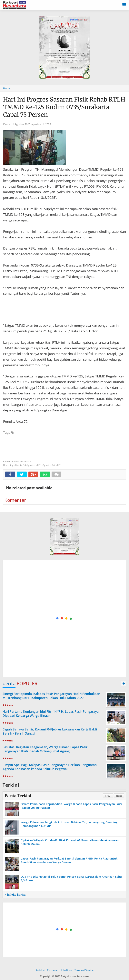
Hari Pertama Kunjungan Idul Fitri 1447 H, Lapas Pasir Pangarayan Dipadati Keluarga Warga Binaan (52, 714)
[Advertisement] (64, 619)
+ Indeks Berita (15, 895)
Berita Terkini (18, 796)
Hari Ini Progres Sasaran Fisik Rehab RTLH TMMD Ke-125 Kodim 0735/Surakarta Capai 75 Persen (64, 107)
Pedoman (53, 970)
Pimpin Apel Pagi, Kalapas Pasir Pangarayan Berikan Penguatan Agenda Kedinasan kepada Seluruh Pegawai (50, 767)
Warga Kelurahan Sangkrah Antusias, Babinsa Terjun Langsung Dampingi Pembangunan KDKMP (69, 824)
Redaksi (40, 970)
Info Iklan (66, 970)
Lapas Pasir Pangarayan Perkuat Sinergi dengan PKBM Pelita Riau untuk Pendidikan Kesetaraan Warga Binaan (69, 860)
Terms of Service (84, 970)
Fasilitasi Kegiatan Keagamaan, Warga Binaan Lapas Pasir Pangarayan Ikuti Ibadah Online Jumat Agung (45, 749)
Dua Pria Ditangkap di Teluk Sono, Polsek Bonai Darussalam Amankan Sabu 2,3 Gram (71, 878)
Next (119, 796)
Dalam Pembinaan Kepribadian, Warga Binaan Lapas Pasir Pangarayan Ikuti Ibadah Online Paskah (71, 806)
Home (7, 88)
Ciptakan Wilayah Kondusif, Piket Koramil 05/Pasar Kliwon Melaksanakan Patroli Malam (70, 842)
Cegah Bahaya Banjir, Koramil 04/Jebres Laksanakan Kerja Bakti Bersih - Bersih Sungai (50, 731)
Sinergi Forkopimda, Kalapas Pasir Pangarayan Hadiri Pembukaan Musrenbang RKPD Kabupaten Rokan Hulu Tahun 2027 (51, 696)
